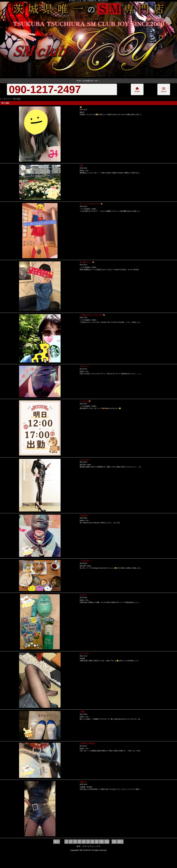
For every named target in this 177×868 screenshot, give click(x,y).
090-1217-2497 (45, 89)
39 (114, 842)
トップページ (5, 99)
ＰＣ (99, 846)
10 (101, 842)
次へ (120, 842)
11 (107, 842)
